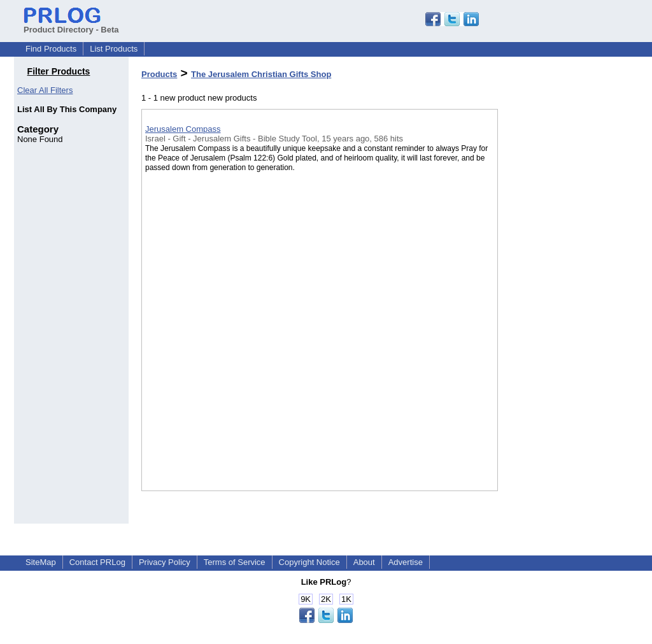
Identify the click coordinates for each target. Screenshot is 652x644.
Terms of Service (235, 562)
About (364, 562)
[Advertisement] (562, 331)
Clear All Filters (45, 90)
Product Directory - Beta (71, 25)
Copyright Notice (309, 562)
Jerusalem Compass (183, 129)
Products (159, 74)
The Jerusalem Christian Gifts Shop (261, 74)
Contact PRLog (97, 562)
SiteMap (41, 562)
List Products (114, 49)
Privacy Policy (165, 562)
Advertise (406, 562)
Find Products (51, 49)
